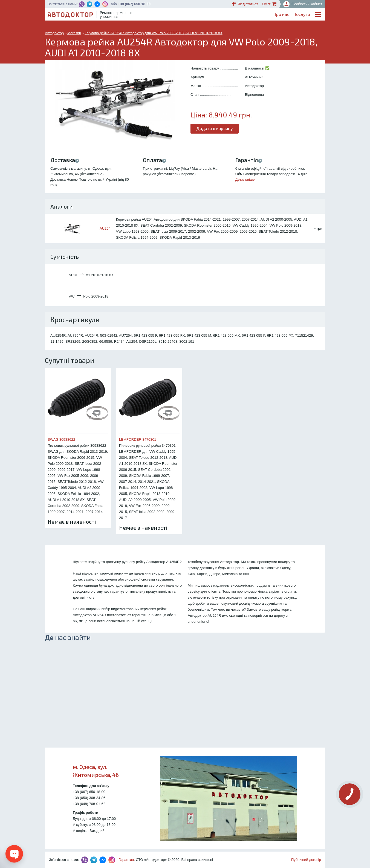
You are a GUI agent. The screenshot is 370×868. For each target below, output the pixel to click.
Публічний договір (306, 860)
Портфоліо (299, 15)
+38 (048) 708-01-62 (89, 804)
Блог (209, 15)
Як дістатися (245, 4)
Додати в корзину (215, 128)
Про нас (171, 15)
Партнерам (273, 15)
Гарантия (126, 860)
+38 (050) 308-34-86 (89, 798)
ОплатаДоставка (248, 15)
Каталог (226, 15)
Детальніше (245, 179)
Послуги (192, 15)
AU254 (105, 228)
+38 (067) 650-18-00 (134, 4)
